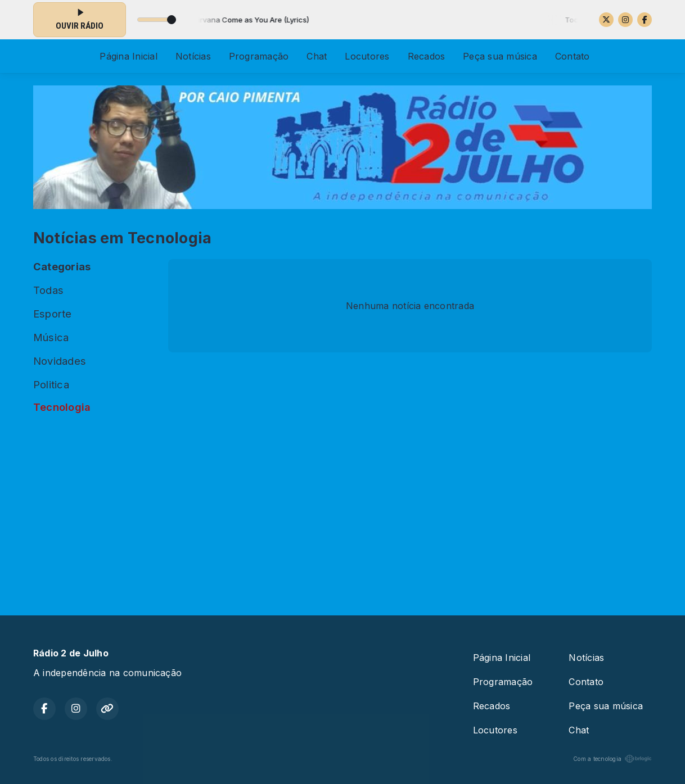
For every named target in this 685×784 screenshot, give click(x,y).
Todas (48, 290)
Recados (427, 56)
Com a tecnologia (612, 759)
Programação (259, 56)
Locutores (367, 56)
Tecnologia (62, 407)
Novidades (60, 361)
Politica (51, 384)
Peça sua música (500, 56)
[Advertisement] (342, 510)
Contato (573, 56)
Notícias (193, 56)
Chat (317, 56)
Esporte (53, 314)
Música (51, 337)
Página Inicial (128, 56)
